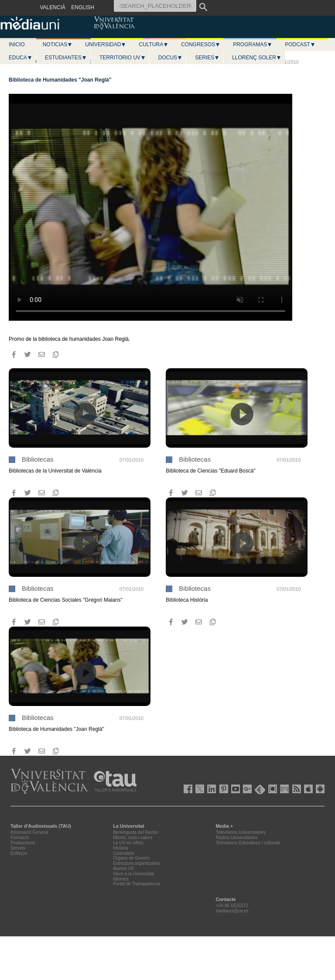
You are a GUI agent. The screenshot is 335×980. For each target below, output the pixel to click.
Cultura (154, 45)
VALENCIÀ (53, 7)
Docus (170, 58)
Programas (253, 45)
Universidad (106, 45)
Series (207, 58)
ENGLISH (83, 7)
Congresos (201, 45)
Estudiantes (66, 58)
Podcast (300, 45)
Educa (21, 58)
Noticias (58, 45)
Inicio (17, 45)
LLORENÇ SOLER (257, 58)
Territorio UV (123, 58)
